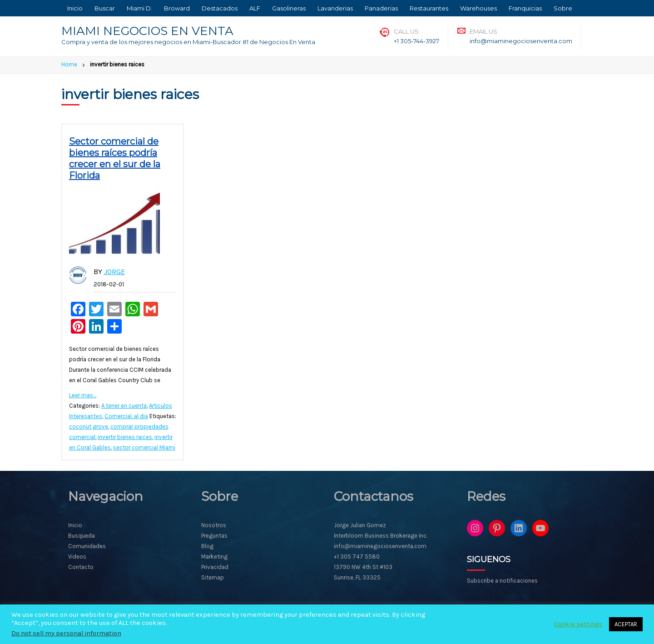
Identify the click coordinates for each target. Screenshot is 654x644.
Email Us (483, 31)
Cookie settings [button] (578, 624)
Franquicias (525, 8)
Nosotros (214, 525)
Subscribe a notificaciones (502, 581)
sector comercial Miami (144, 447)
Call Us (406, 31)
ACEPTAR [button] (626, 624)
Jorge (114, 272)
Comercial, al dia (126, 416)
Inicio (75, 8)
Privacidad (215, 567)
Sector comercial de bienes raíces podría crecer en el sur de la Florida (115, 158)
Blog (207, 546)
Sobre (563, 8)
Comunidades (87, 546)
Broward (177, 8)
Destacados (220, 8)
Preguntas (214, 536)
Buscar (105, 8)
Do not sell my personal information (66, 633)
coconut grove (89, 427)
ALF (255, 8)
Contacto (81, 567)
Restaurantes (429, 8)
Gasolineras (289, 8)
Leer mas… (83, 395)
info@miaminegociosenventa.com (521, 41)
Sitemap (213, 577)
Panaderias (381, 8)
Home (69, 64)
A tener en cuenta (124, 406)
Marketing (214, 557)
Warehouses (478, 8)
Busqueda (82, 536)
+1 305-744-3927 (416, 41)
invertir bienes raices (125, 437)
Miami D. (139, 8)
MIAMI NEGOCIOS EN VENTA (147, 31)
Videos (77, 557)
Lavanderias (335, 8)
